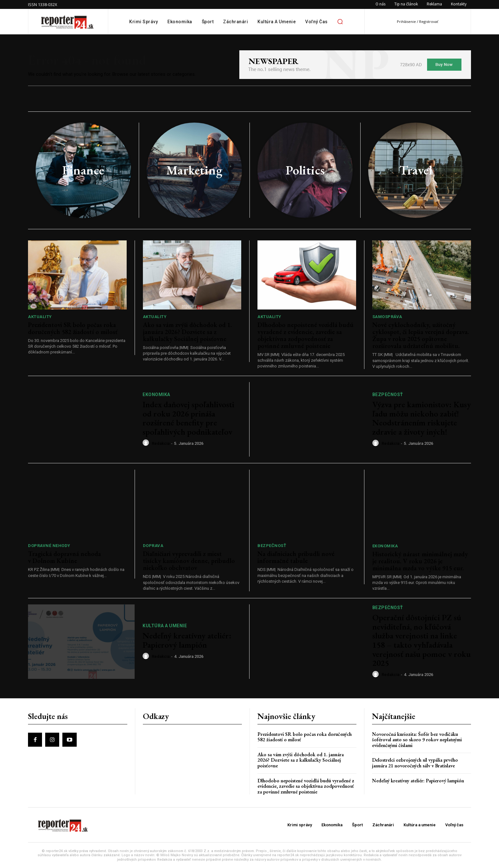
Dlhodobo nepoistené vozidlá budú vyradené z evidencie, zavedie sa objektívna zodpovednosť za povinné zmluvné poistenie (306, 335)
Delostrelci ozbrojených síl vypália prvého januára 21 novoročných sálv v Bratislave (415, 763)
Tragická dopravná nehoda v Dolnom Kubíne (64, 557)
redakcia (161, 443)
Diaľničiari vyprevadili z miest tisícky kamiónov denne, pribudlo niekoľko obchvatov (189, 561)
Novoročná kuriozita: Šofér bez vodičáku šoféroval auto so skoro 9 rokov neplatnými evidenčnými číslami (417, 740)
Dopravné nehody (49, 546)
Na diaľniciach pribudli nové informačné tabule (296, 557)
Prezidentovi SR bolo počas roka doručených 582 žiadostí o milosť (73, 328)
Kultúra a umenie (165, 626)
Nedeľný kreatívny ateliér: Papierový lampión (187, 640)
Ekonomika (156, 395)
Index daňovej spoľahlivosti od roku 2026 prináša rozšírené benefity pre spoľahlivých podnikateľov (188, 418)
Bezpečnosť (388, 395)
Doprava (153, 546)
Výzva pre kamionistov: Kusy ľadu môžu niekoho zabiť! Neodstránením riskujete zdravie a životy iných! (422, 418)
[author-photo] (147, 443)
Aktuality (40, 317)
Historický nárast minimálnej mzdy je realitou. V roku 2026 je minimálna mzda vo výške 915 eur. (420, 561)
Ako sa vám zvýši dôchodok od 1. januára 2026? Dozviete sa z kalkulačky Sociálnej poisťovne (187, 332)
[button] (340, 22)
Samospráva (387, 317)
